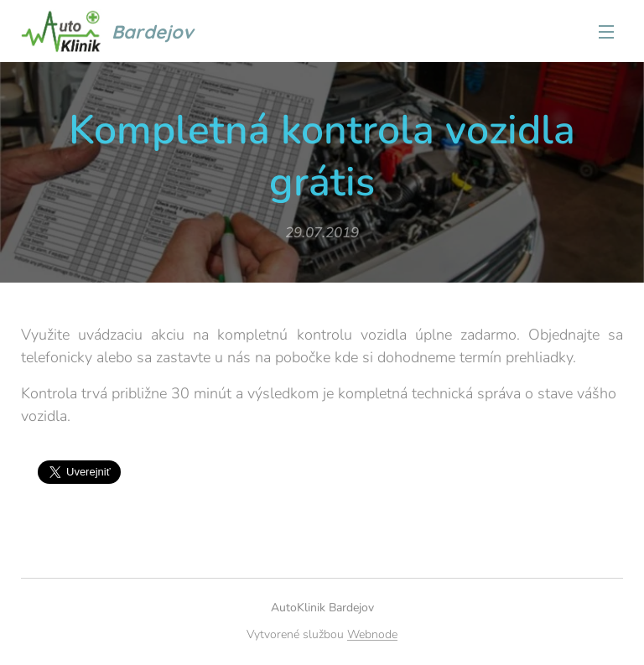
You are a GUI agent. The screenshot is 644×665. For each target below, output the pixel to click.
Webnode (372, 634)
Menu (606, 32)
